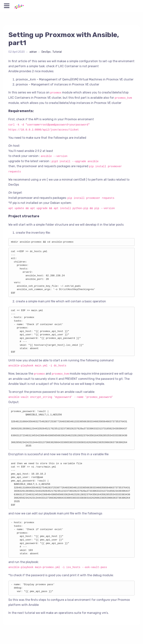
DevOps (46, 52)
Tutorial (57, 52)
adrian (33, 52)
